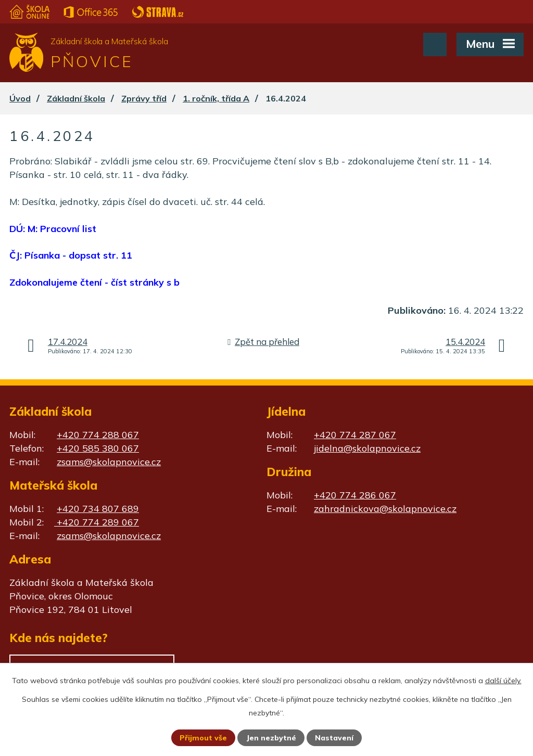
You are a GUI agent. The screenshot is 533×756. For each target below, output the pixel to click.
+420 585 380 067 (98, 448)
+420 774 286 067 (355, 495)
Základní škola (76, 98)
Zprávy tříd (144, 98)
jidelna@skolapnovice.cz (367, 448)
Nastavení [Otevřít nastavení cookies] (334, 738)
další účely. (503, 681)
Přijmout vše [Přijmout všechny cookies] (203, 738)
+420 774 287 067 (355, 435)
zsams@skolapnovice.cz (109, 462)
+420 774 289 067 (97, 522)
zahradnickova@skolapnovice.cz (385, 509)
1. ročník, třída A (216, 98)
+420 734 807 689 (98, 509)
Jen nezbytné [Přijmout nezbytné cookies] (271, 738)
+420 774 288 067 (98, 435)
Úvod (20, 98)
